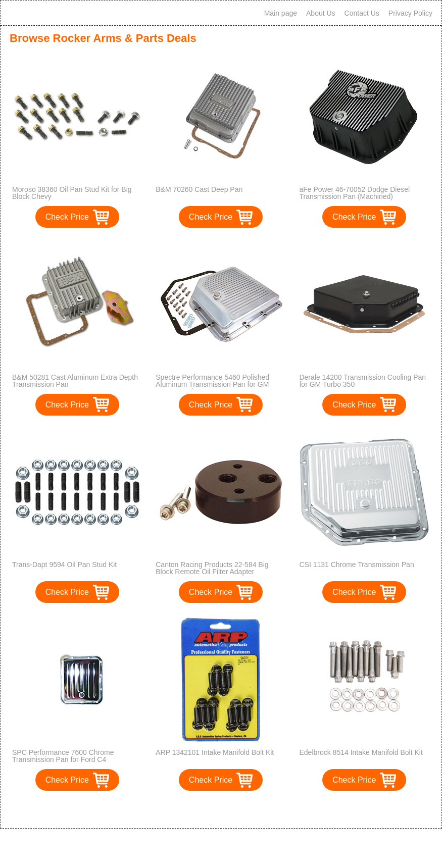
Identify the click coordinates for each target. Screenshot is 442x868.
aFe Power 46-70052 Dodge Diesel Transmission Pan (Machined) (354, 193)
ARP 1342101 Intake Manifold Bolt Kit (215, 752)
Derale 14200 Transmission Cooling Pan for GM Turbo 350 (362, 381)
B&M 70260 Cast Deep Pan (199, 189)
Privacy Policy (410, 13)
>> (240, 810)
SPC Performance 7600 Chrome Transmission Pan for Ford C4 (63, 756)
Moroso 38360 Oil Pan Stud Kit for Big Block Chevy (72, 193)
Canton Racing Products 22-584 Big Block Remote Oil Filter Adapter (212, 568)
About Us (321, 13)
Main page (281, 13)
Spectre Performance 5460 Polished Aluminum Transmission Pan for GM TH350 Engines (212, 384)
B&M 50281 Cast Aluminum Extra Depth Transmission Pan (75, 381)
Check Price (67, 217)
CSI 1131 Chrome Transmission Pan (356, 565)
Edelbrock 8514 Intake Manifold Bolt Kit (361, 752)
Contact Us (362, 13)
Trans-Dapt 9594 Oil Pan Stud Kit (64, 565)
